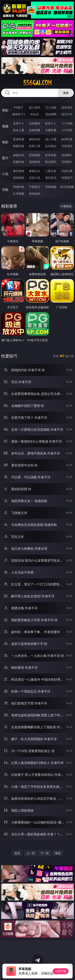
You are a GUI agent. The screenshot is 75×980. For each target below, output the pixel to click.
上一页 (31, 853)
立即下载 (61, 971)
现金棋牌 (51, 114)
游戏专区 (67, 107)
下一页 (45, 853)
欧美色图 (51, 155)
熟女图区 (51, 162)
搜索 (66, 93)
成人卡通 (51, 139)
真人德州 (35, 107)
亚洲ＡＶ (19, 123)
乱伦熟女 (51, 146)
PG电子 (18, 107)
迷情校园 (19, 178)
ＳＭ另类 (67, 130)
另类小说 (35, 178)
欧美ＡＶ (51, 123)
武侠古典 (67, 171)
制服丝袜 (19, 146)
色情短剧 (35, 194)
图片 (5, 158)
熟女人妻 (19, 130)
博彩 (5, 110)
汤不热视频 (67, 187)
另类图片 (67, 162)
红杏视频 (19, 194)
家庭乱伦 (35, 171)
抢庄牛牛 (67, 114)
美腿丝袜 (19, 162)
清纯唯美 (35, 162)
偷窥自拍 (19, 155)
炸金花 (35, 114)
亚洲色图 (35, 155)
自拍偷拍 (35, 123)
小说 (5, 174)
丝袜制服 (35, 130)
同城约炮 (19, 187)
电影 (5, 142)
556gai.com (37, 83)
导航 (5, 190)
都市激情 (19, 171)
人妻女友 (51, 171)
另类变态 (67, 146)
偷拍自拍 (35, 139)
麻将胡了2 (19, 114)
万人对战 (51, 107)
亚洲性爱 (19, 139)
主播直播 (51, 130)
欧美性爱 (67, 139)
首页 (17, 853)
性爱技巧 (67, 178)
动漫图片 (67, 155)
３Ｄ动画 (67, 123)
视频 (5, 126)
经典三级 (35, 146)
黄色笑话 (51, 178)
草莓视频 (51, 187)
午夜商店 (35, 187)
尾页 (58, 853)
